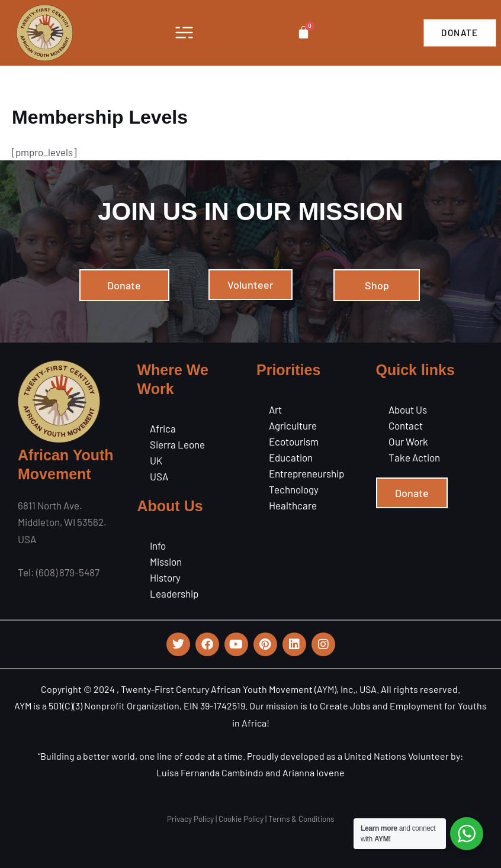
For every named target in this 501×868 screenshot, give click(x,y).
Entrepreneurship (306, 473)
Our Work (408, 441)
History (165, 577)
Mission (166, 562)
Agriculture (293, 425)
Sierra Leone (177, 444)
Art (275, 409)
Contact (406, 425)
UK (156, 460)
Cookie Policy (241, 819)
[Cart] (304, 32)
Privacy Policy (190, 819)
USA (159, 476)
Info (158, 546)
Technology (294, 489)
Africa (163, 428)
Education (291, 457)
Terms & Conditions (301, 819)
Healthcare (293, 505)
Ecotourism (294, 441)
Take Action (414, 457)
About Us (408, 409)
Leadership (174, 593)
